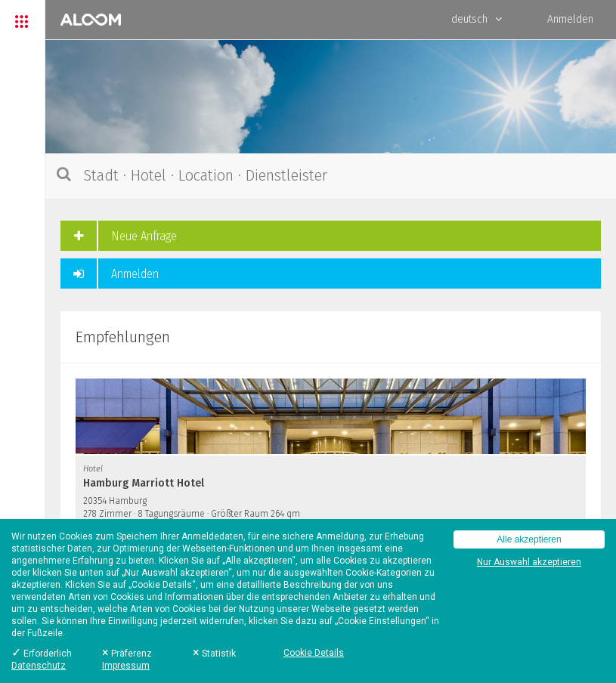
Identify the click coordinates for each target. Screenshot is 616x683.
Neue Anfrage (119, 236)
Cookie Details (314, 653)
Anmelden (570, 19)
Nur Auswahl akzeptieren (529, 562)
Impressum (126, 666)
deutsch (477, 19)
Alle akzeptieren (529, 539)
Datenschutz (39, 666)
